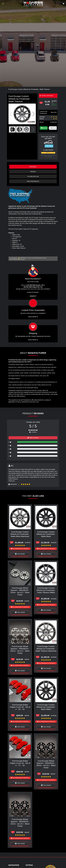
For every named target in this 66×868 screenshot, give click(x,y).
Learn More (49, 146)
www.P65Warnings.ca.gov (17, 259)
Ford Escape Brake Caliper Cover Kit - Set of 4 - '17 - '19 (20, 763)
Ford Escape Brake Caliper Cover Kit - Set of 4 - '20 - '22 (20, 707)
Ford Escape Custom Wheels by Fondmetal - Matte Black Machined (20, 534)
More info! (54, 112)
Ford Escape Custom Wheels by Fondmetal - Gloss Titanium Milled (46, 590)
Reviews (33, 172)
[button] (34, 114)
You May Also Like (33, 176)
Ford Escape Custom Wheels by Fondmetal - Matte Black (46, 534)
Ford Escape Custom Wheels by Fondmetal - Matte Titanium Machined (46, 649)
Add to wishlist (54, 128)
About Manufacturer (33, 181)
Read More (33, 317)
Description (33, 167)
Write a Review (33, 438)
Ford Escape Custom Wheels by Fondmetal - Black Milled (46, 707)
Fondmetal (54, 122)
